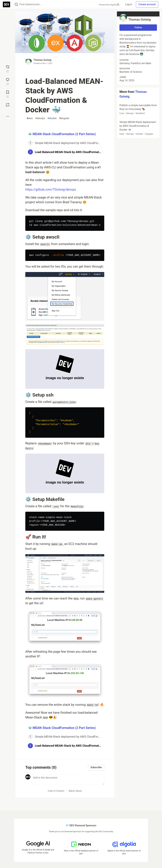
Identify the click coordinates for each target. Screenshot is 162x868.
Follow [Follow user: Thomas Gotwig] (138, 27)
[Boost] (8, 105)
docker (52, 118)
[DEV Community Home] (6, 4)
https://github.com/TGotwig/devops (51, 189)
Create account (147, 4)
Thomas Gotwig (42, 60)
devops (40, 118)
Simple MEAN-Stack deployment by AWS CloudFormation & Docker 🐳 (138, 128)
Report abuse (75, 791)
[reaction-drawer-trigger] (8, 69)
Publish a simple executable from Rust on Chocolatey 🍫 (138, 109)
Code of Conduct (56, 791)
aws (30, 118)
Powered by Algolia (109, 5)
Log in (129, 4)
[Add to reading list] (8, 94)
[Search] (16, 5)
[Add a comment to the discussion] (68, 780)
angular (64, 118)
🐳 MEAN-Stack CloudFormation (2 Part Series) (62, 134)
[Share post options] (8, 116)
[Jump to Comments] (8, 81)
